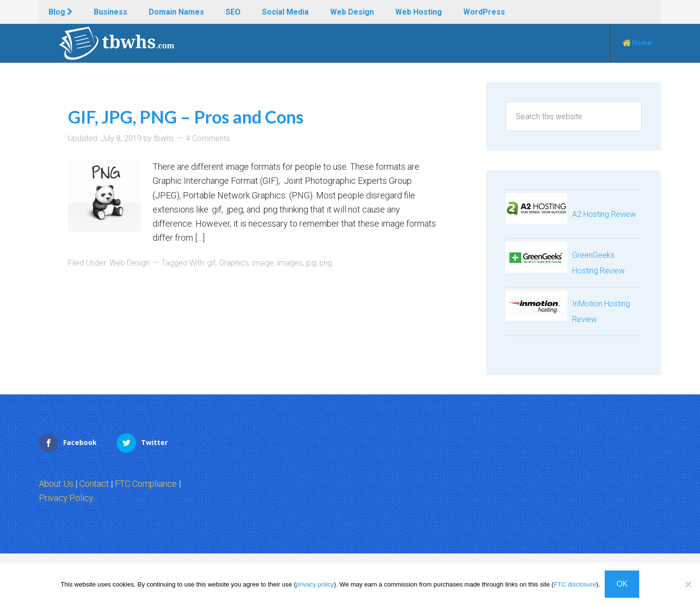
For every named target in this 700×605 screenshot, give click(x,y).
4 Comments (208, 138)
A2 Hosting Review (604, 214)
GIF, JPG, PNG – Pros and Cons (186, 117)
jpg (311, 263)
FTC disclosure (575, 584)
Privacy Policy (66, 498)
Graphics (234, 263)
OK (622, 584)
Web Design (130, 263)
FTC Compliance (146, 484)
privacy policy (315, 584)
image (263, 263)
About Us (56, 484)
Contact (94, 484)
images (290, 263)
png (326, 263)
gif (211, 263)
